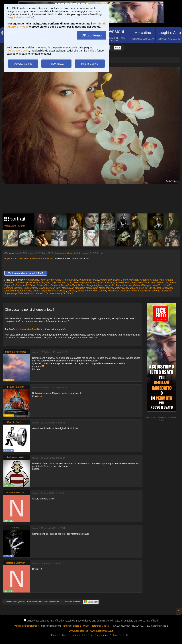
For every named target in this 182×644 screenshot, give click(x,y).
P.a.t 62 (52, 291)
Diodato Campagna (79, 282)
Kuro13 (156, 285)
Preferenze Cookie (18, 51)
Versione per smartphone (26, 626)
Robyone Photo (128, 291)
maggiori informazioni (20, 17)
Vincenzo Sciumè (44, 293)
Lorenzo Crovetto (13, 288)
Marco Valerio (106, 288)
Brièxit (116, 280)
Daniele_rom (43, 282)
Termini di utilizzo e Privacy (76, 626)
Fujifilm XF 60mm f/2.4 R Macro (37, 259)
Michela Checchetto (163, 288)
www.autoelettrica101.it (102, 631)
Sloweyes (167, 291)
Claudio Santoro (16, 422)
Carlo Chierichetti (130, 280)
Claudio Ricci (157, 280)
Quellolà (72, 291)
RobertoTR (113, 291)
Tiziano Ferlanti (26, 293)
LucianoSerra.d (47, 288)
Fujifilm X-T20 (12, 259)
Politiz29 (62, 291)
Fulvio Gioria (36, 285)
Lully (58, 288)
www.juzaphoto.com (79, 631)
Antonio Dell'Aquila (88, 280)
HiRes (74, 285)
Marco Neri (92, 288)
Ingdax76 (110, 285)
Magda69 (80, 288)
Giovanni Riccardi (60, 285)
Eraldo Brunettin (106, 282)
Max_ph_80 (145, 288)
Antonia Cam (70, 280)
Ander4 (59, 280)
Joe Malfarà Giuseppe (140, 285)
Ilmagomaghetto (95, 285)
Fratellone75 (22, 285)
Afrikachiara (32, 280)
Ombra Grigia (40, 291)
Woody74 (60, 293)
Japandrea (121, 285)
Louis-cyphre (30, 288)
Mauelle (134, 288)
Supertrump (11, 293)
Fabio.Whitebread (141, 282)
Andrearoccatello (16, 457)
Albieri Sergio (47, 280)
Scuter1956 (144, 291)
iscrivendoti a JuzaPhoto (29, 329)
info (161, 420)
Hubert (82, 285)
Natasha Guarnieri (68, 253)
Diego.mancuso (59, 282)
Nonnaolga (10, 291)
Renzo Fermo (85, 291)
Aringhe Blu (106, 280)
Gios (47, 285)
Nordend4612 (24, 291)
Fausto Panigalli (160, 282)
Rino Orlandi (100, 291)
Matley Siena (121, 288)
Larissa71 (167, 285)
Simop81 (156, 291)
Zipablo (70, 293)
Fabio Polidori (123, 282)
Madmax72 (68, 288)
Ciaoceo (145, 280)
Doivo (93, 282)
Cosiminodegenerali (24, 282)
